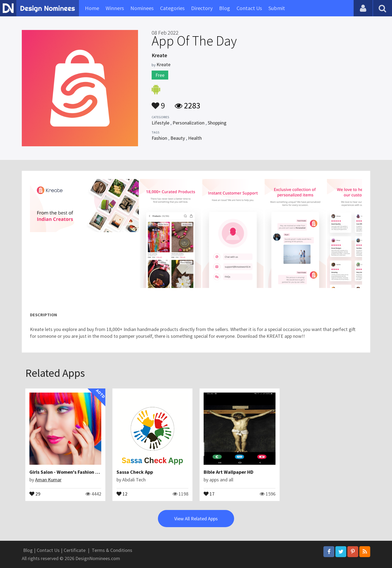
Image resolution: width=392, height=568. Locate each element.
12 (122, 493)
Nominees (142, 8)
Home (92, 8)
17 (209, 493)
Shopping (217, 123)
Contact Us (249, 8)
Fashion (159, 138)
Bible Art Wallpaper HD (229, 472)
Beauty (178, 138)
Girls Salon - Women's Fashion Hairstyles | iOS (79, 472)
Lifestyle (160, 123)
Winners (115, 8)
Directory (202, 8)
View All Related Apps (196, 519)
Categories (172, 8)
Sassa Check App (135, 472)
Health (195, 138)
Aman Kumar (48, 480)
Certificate (75, 550)
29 (35, 493)
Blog (225, 8)
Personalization (189, 123)
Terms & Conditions (112, 550)
